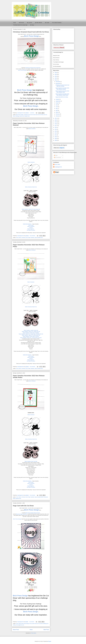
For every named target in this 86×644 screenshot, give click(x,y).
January (58, 116)
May (57, 109)
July (57, 105)
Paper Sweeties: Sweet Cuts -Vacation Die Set (31, 332)
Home (15, 23)
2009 (56, 139)
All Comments (57, 157)
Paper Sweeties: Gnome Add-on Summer (31, 336)
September (58, 101)
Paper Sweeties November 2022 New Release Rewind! (62, 89)
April (57, 110)
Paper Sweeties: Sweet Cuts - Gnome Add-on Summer (31, 338)
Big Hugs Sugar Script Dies (21, 514)
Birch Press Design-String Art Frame (33, 513)
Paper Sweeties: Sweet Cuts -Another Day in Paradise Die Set (31, 334)
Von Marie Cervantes (31, 230)
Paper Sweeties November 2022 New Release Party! (62, 92)
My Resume (21, 23)
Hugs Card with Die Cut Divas (23, 506)
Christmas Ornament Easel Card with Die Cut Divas (31, 32)
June (57, 107)
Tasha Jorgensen (31, 229)
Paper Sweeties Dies (39, 237)
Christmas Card (27, 115)
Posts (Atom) (34, 633)
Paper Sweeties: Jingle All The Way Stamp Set (31, 209)
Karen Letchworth (31, 226)
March (57, 112)
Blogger (50, 641)
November (58, 83)
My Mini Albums (39, 23)
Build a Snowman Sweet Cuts (31, 187)
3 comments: (32, 622)
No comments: (33, 236)
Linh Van (31, 228)
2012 (56, 133)
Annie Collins (31, 225)
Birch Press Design (32, 36)
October (58, 99)
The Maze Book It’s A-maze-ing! (20, 25)
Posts (56, 155)
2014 (56, 129)
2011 (56, 135)
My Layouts (30, 23)
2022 (56, 80)
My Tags (32, 25)
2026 (56, 73)
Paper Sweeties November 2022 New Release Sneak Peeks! (62, 95)
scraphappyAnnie (58, 167)
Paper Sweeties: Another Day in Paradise (31, 333)
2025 (56, 74)
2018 (56, 124)
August (57, 103)
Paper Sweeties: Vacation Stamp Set (31, 330)
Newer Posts (16, 630)
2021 (56, 118)
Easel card (22, 116)
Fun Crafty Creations (57, 23)
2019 (56, 122)
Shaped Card (27, 116)
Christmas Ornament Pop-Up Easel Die (33, 68)
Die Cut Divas (41, 115)
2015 (56, 127)
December (58, 82)
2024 (56, 76)
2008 (56, 140)
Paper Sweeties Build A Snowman (41, 497)
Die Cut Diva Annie (34, 115)
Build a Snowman (32, 129)
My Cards (47, 23)
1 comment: (32, 113)
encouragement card (20, 625)
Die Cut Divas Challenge (42, 624)
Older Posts (46, 630)
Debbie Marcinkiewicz (27, 224)
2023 (56, 78)
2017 (56, 126)
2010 (56, 137)
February (58, 114)
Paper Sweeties (31, 237)
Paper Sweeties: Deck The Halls (31, 461)
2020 (56, 120)
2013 (56, 131)
